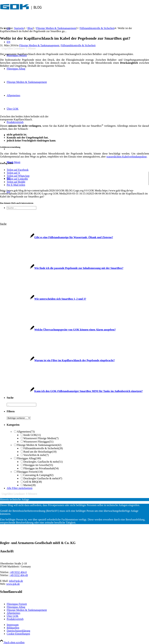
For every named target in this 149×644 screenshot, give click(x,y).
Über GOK (13, 616)
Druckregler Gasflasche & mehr (43, 478)
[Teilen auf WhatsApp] (18, 176)
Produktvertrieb (15, 619)
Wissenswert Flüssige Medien (41, 438)
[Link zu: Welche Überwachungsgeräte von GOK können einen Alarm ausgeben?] (58, 330)
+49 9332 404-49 (19, 575)
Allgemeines (26, 432)
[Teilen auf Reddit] (16, 182)
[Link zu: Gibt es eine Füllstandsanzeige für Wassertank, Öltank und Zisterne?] (57, 237)
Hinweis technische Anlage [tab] (15, 499)
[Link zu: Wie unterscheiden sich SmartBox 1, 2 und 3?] (43, 299)
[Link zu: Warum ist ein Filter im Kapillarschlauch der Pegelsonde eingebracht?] (57, 360)
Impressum (13, 625)
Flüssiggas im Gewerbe (38, 465)
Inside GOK (32, 435)
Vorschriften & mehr (36, 455)
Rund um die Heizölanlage (40, 452)
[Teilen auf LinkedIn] (17, 179)
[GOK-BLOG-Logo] (21, 12)
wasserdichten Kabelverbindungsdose (127, 157)
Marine (30, 485)
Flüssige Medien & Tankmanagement (39, 45)
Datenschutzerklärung (18, 631)
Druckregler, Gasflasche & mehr (43, 462)
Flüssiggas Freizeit (30, 472)
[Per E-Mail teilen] (16, 185)
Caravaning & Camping (38, 475)
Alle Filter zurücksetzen (20, 488)
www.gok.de (13, 584)
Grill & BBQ (33, 482)
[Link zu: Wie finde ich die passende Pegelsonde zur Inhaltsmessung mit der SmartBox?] (62, 268)
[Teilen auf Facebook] (18, 170)
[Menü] (13, 162)
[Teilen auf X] (13, 173)
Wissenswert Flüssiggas (38, 442)
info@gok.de (16, 581)
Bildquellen (13, 628)
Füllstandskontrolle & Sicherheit (78, 45)
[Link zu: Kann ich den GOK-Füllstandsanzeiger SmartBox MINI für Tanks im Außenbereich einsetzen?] (71, 391)
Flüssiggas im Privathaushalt (41, 468)
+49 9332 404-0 (18, 572)
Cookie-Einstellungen (18, 634)
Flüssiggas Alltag (29, 458)
